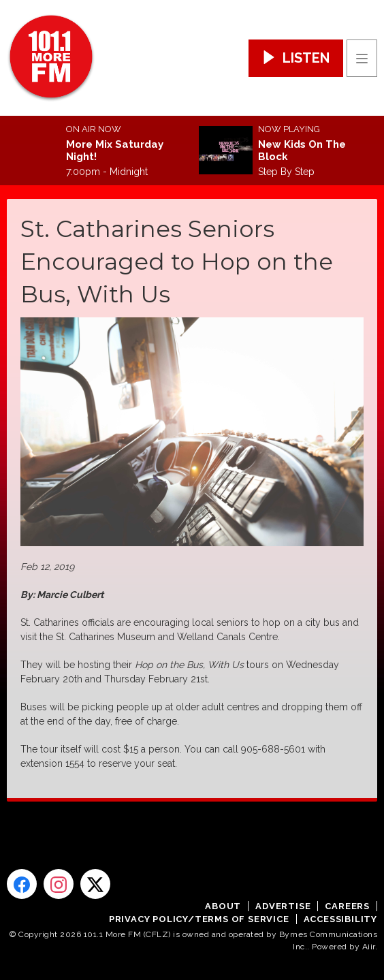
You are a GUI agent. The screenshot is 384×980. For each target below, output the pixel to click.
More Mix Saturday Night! (115, 151)
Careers (347, 906)
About (223, 906)
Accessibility (340, 919)
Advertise (283, 906)
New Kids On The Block (302, 151)
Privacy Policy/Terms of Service (199, 919)
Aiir (369, 947)
